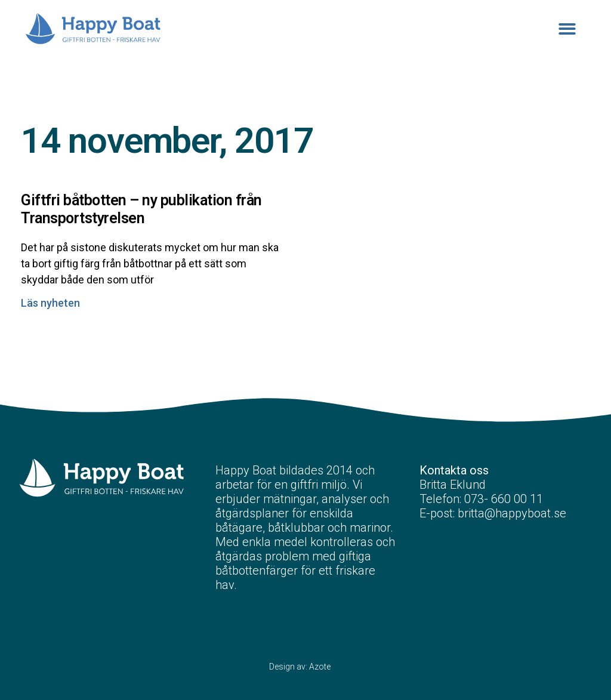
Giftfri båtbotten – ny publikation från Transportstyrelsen (141, 209)
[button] (568, 29)
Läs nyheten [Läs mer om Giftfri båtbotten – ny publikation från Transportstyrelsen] (50, 303)
